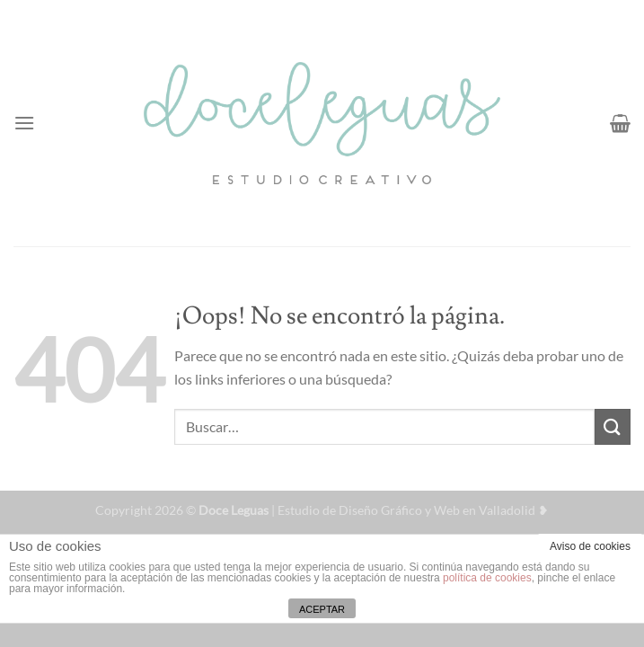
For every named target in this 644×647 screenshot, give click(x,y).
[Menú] (24, 123)
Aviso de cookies (590, 546)
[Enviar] (613, 426)
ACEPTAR (322, 609)
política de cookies (487, 578)
